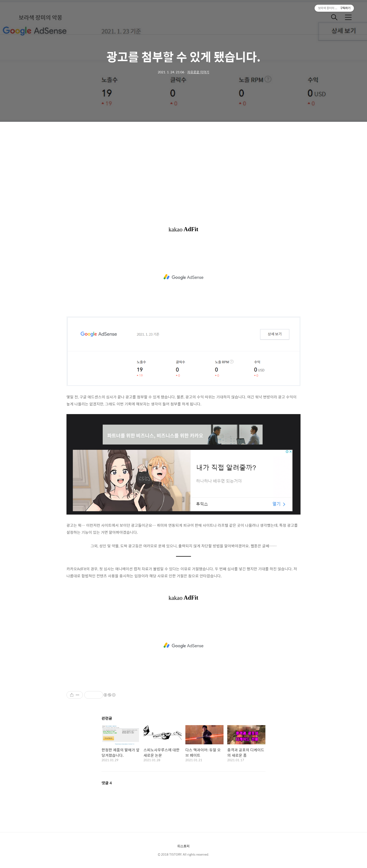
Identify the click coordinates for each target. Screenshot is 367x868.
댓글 (107, 783)
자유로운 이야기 (198, 72)
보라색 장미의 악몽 (40, 17)
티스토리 (183, 846)
